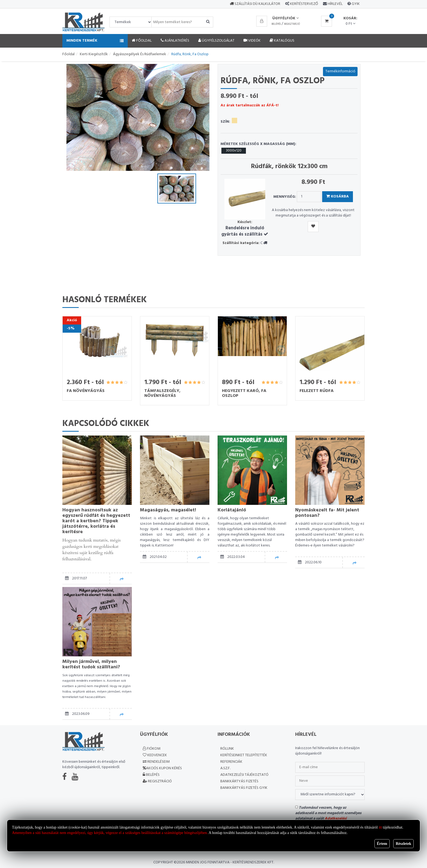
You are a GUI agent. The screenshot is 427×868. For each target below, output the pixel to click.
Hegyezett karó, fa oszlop (244, 393)
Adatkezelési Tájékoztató (244, 775)
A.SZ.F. (225, 768)
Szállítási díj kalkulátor (255, 4)
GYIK (355, 4)
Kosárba (338, 197)
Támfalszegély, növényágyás (162, 393)
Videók (252, 41)
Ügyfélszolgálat (216, 41)
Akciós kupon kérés (162, 768)
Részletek (403, 844)
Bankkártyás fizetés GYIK (244, 788)
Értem (382, 844)
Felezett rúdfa (317, 391)
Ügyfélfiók (286, 18)
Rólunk (227, 749)
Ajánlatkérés (175, 41)
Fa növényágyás (86, 391)
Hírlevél (335, 4)
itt (380, 827)
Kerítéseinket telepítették (244, 755)
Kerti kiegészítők (94, 54)
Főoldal (142, 41)
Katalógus (282, 41)
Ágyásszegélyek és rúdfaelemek (140, 54)
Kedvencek (155, 755)
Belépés (276, 24)
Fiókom (152, 749)
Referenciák (231, 762)
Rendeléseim (156, 762)
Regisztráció (292, 24)
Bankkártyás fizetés (239, 781)
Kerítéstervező (304, 4)
